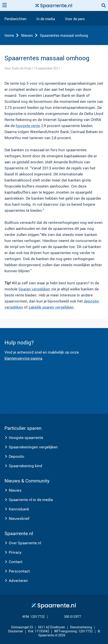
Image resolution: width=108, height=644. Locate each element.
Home (9, 35)
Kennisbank (19, 509)
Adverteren (18, 580)
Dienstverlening (81, 627)
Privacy (15, 552)
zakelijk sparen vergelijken (51, 307)
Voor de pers (75, 19)
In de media (46, 19)
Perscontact (19, 571)
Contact (16, 562)
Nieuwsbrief (19, 518)
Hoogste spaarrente (26, 438)
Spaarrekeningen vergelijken (33, 447)
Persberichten (15, 19)
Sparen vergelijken (34, 289)
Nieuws (27, 35)
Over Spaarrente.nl (25, 543)
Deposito (17, 456)
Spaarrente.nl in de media (31, 500)
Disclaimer (16, 631)
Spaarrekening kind (25, 466)
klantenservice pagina (23, 358)
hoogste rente (28, 126)
